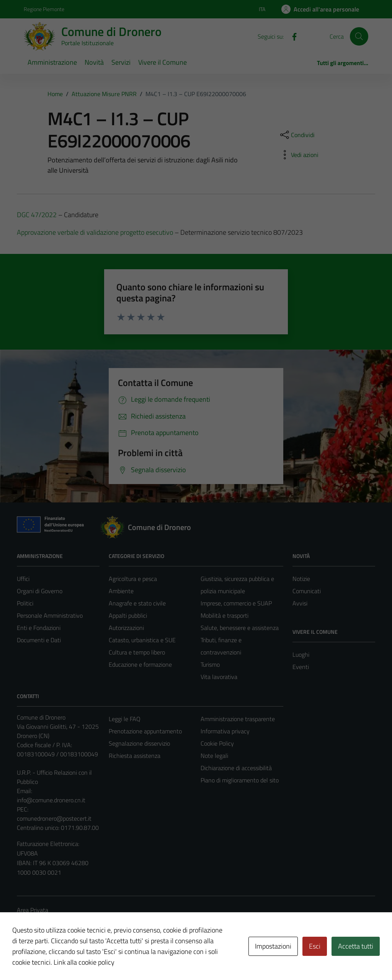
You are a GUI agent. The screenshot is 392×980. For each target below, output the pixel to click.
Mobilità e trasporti (225, 615)
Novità (94, 62)
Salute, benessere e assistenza (240, 628)
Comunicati (307, 591)
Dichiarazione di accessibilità (236, 768)
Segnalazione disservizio (139, 743)
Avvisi (300, 603)
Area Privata (33, 910)
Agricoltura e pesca (133, 579)
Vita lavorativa (219, 677)
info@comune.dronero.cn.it (51, 800)
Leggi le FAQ (125, 719)
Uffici (23, 579)
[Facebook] (291, 36)
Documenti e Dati (39, 640)
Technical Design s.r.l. (69, 958)
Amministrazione (52, 62)
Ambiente (121, 591)
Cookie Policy (217, 743)
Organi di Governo (40, 591)
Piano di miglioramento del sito (240, 780)
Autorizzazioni (126, 628)
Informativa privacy (225, 731)
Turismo (210, 664)
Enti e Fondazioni (39, 628)
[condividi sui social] (297, 135)
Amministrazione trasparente (238, 719)
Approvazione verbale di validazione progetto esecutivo (95, 232)
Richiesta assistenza (135, 756)
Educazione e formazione (140, 664)
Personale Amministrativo (50, 615)
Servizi (121, 62)
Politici (25, 603)
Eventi (301, 667)
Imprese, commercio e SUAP (236, 603)
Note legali (214, 756)
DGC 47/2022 (37, 215)
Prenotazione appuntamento (145, 731)
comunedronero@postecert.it (54, 818)
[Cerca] (359, 36)
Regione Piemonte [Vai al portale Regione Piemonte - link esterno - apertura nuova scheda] (44, 9)
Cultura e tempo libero (137, 652)
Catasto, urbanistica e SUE (142, 640)
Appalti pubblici (128, 615)
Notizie (301, 579)
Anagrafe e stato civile (137, 603)
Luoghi (301, 654)
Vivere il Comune (163, 62)
